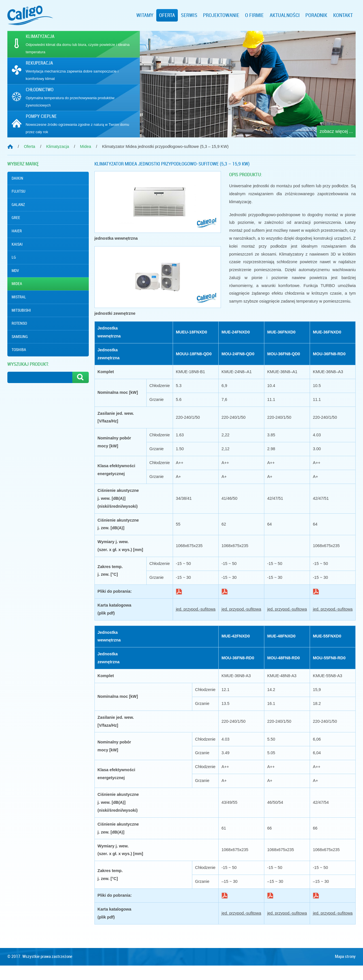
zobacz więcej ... (336, 131)
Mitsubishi (21, 310)
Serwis (189, 15)
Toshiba (19, 350)
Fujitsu (18, 191)
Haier (17, 231)
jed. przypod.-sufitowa (196, 609)
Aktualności (285, 15)
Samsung (20, 337)
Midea (17, 284)
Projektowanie (221, 15)
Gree (16, 218)
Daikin (17, 178)
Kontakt (343, 15)
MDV (15, 271)
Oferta (167, 15)
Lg (14, 257)
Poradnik (316, 15)
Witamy (145, 15)
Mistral (19, 297)
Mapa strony (345, 971)
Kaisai (17, 244)
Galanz (18, 205)
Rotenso (19, 323)
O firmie (254, 15)
